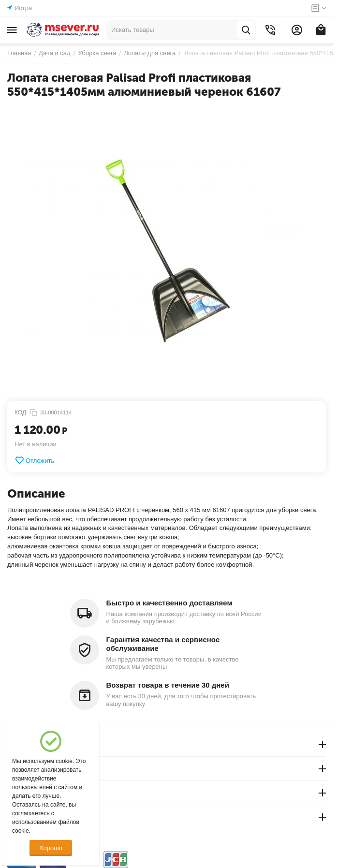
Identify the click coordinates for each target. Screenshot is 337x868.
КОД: (21, 412)
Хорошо (51, 848)
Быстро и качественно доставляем (169, 603)
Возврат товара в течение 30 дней (168, 685)
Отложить (34, 460)
